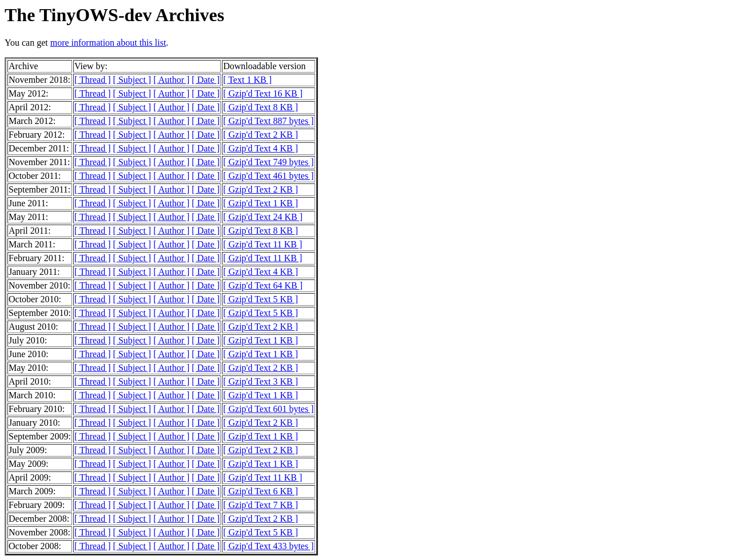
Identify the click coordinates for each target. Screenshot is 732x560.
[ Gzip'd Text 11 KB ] (262, 244)
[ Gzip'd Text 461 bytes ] (268, 176)
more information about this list (108, 43)
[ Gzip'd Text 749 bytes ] (268, 162)
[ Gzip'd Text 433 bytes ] (268, 546)
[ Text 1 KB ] (247, 80)
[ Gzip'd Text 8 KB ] (260, 107)
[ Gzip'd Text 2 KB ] (260, 135)
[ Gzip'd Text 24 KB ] (263, 217)
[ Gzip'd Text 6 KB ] (260, 491)
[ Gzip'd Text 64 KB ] (263, 285)
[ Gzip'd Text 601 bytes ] (268, 409)
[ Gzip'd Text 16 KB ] (263, 93)
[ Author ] (171, 80)
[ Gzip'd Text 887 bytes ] (268, 121)
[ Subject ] (132, 80)
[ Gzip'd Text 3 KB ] (260, 381)
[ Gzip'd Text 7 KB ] (260, 505)
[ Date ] (206, 80)
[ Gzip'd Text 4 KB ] (260, 148)
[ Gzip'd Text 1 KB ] (260, 203)
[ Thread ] (93, 80)
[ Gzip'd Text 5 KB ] (260, 299)
